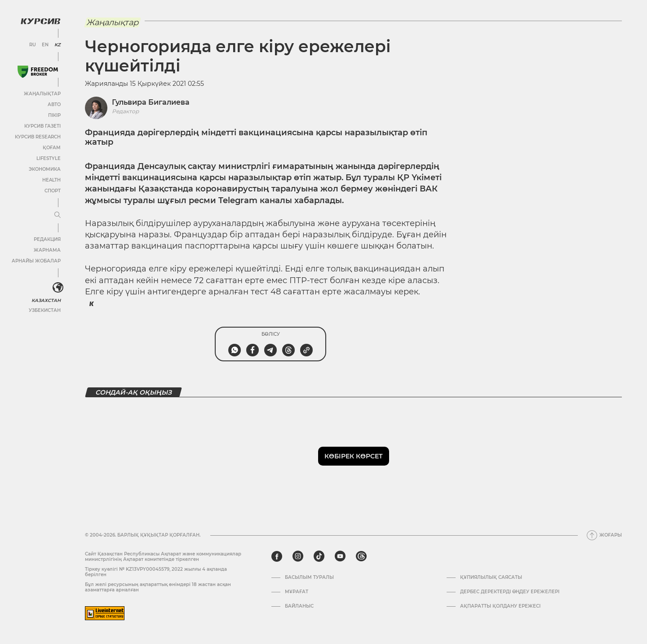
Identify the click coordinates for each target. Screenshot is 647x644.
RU (33, 45)
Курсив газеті (42, 126)
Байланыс (299, 606)
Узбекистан (45, 310)
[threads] (361, 556)
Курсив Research (38, 137)
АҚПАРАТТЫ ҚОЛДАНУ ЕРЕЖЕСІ (500, 606)
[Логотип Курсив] (40, 21)
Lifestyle (49, 158)
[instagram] (298, 556)
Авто (54, 104)
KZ (58, 45)
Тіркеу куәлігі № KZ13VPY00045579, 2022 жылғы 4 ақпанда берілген (156, 572)
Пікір (54, 115)
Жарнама (47, 250)
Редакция (47, 239)
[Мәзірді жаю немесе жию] (58, 215)
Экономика (45, 169)
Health (51, 180)
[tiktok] (319, 556)
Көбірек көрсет (354, 456)
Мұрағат (297, 592)
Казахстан (46, 300)
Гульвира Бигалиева (151, 102)
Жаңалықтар (42, 94)
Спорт (53, 191)
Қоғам (52, 148)
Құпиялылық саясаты (491, 577)
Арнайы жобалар (36, 261)
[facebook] (277, 556)
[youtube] (340, 556)
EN (45, 45)
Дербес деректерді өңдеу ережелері (510, 592)
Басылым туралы (309, 577)
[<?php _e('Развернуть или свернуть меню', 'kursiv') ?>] (58, 288)
